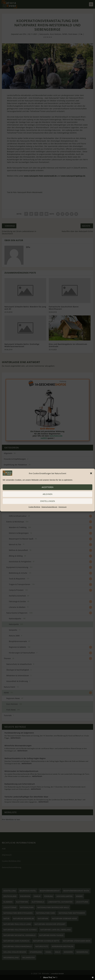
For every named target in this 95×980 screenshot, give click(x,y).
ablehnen (47, 494)
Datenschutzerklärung (49, 507)
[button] (91, 473)
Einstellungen (48, 501)
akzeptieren (47, 487)
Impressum (63, 507)
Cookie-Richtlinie (34, 507)
